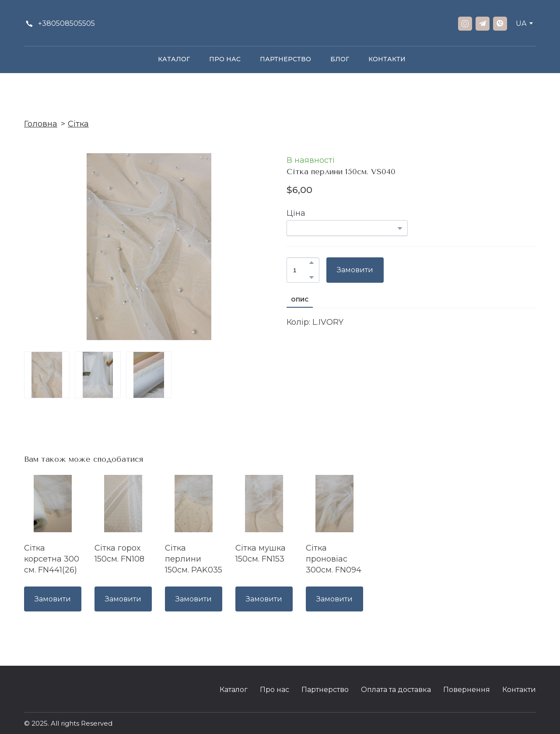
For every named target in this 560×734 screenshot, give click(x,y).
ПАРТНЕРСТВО (285, 59)
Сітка (78, 124)
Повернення (467, 690)
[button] (59, 24)
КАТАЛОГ (174, 59)
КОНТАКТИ (387, 59)
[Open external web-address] (520, 724)
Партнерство (325, 690)
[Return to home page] (280, 23)
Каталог (234, 690)
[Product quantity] (301, 270)
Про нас (275, 690)
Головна (41, 124)
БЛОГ (340, 59)
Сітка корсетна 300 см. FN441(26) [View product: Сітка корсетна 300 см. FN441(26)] (52, 559)
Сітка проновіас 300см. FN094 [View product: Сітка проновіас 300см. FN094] (334, 559)
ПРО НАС (225, 59)
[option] (521, 23)
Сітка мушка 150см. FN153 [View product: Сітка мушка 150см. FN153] (261, 553)
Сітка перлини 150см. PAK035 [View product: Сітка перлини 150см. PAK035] (194, 559)
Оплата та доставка (396, 690)
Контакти (519, 690)
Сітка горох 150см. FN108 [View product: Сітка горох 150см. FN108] (119, 553)
